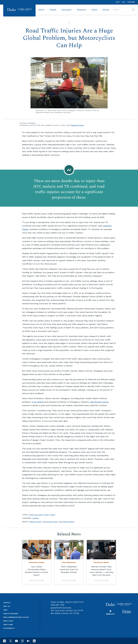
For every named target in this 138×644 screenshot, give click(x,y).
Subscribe (131, 2)
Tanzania (35, 518)
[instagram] (22, 641)
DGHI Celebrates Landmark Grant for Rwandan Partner (69, 569)
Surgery (53, 515)
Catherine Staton (35, 522)
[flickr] (28, 641)
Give (124, 2)
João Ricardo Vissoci (99, 402)
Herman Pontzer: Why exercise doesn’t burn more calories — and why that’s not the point (101, 571)
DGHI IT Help (8, 621)
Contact (7, 603)
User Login (8, 625)
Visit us (7, 606)
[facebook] (5, 641)
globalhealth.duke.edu (61, 608)
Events (106, 10)
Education (67, 10)
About (41, 10)
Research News (77, 125)
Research (82, 10)
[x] (11, 641)
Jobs (5, 610)
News (94, 10)
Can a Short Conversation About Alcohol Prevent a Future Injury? (37, 571)
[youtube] (16, 641)
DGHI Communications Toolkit (16, 617)
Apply (118, 2)
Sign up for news (11, 614)
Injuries (46, 515)
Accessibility (9, 628)
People (53, 10)
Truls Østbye (38, 402)
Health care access (36, 515)
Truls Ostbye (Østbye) (66, 522)
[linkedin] (34, 641)
